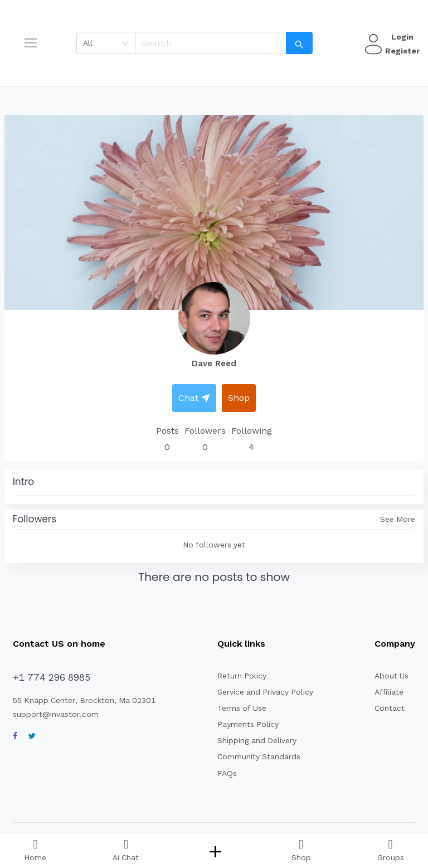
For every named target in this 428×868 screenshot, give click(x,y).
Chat (194, 398)
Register (402, 51)
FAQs (227, 773)
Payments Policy (248, 724)
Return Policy (242, 676)
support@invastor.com (56, 714)
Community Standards (259, 757)
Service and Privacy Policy (265, 692)
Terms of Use (242, 708)
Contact (390, 708)
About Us (391, 676)
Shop (239, 398)
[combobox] (106, 43)
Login (402, 37)
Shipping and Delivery (257, 740)
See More (398, 519)
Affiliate (389, 692)
